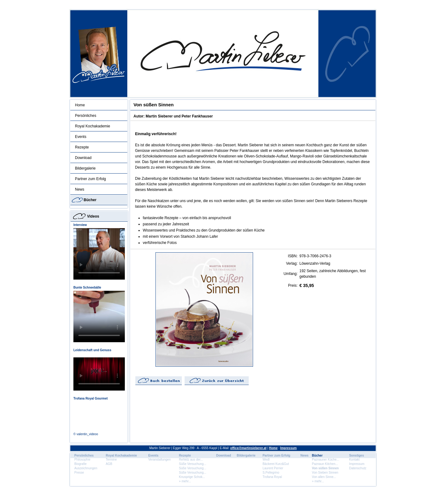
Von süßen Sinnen (325, 468)
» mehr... (185, 481)
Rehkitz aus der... (191, 460)
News (80, 189)
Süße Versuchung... (193, 464)
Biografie (80, 464)
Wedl (266, 460)
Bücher (90, 200)
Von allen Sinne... (324, 477)
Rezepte (82, 147)
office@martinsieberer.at (248, 448)
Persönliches (86, 116)
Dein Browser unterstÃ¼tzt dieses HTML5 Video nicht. (99, 254)
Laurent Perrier (273, 468)
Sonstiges (356, 455)
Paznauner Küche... (326, 460)
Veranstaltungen (160, 460)
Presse (79, 473)
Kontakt (354, 460)
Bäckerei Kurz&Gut (276, 464)
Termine (111, 460)
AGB (109, 464)
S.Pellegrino (271, 473)
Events (81, 137)
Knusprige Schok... (192, 477)
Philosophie (82, 460)
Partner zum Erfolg (90, 179)
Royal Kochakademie (92, 126)
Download (83, 158)
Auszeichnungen (86, 468)
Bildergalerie (85, 168)
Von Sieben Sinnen (325, 473)
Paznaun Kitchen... (325, 464)
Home (80, 105)
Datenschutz (358, 468)
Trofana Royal (272, 477)
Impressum (289, 448)
